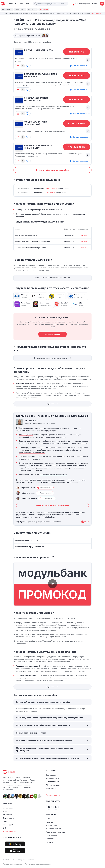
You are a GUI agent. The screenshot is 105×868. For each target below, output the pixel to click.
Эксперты (50, 839)
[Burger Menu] (13, 4)
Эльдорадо (7, 815)
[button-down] (27, 66)
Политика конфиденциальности (38, 864)
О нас (48, 819)
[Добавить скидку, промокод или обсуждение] (102, 4)
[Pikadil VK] (49, 807)
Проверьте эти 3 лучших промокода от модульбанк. (39, 210)
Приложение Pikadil (12, 838)
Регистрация (83, 4)
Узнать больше (96, 13)
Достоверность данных (56, 829)
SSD (48, 792)
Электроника (51, 775)
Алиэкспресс (8, 808)
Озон (5, 821)
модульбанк (45, 42)
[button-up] (18, 66)
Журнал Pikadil (52, 825)
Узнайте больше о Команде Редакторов (53, 505)
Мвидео (6, 811)
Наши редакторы (26, 435)
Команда (50, 822)
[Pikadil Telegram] (56, 807)
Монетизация (51, 835)
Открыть (83, 235)
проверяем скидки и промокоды (53, 474)
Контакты (50, 842)
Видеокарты (51, 788)
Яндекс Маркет (9, 818)
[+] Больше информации (80, 66)
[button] (36, 4)
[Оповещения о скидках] (74, 4)
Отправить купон (53, 334)
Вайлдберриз (8, 825)
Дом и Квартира (52, 778)
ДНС (4, 828)
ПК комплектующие (54, 785)
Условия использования (12, 864)
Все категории (53, 795)
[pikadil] (3, 4)
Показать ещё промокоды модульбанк (52, 170)
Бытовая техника (53, 782)
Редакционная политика (56, 832)
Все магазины (9, 831)
